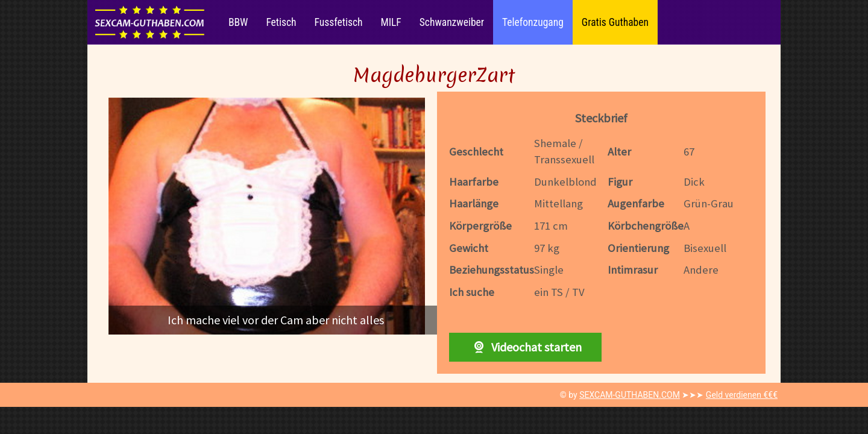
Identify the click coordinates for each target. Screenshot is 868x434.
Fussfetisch (339, 22)
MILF (391, 22)
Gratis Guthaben (615, 22)
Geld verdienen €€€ (742, 395)
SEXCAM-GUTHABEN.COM (630, 395)
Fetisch (281, 22)
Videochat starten (525, 347)
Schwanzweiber (452, 22)
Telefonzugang (533, 22)
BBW (238, 22)
